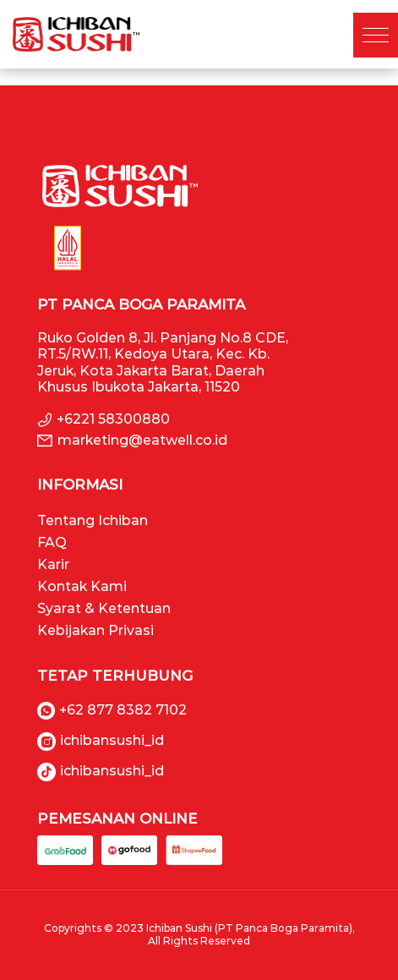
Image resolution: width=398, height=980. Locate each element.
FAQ (52, 542)
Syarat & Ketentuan (104, 608)
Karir (53, 564)
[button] (376, 35)
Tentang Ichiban (93, 520)
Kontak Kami (82, 586)
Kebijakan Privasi (95, 630)
